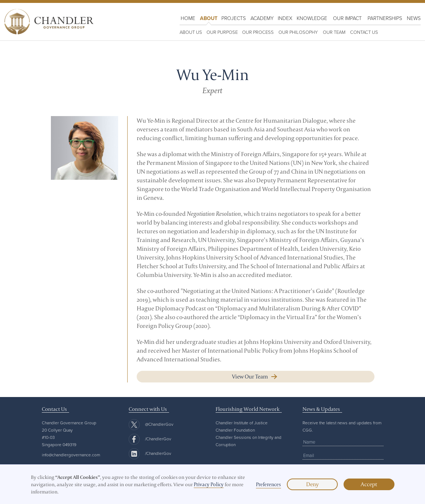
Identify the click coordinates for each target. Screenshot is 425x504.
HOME (188, 18)
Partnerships (385, 18)
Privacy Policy (209, 484)
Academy (262, 18)
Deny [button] (312, 484)
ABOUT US (191, 32)
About (209, 18)
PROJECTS (234, 18)
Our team (334, 32)
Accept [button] (369, 484)
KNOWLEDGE (312, 18)
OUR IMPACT (347, 18)
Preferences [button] (268, 484)
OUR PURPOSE (222, 32)
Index (285, 18)
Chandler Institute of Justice (242, 423)
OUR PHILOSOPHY (298, 32)
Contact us (364, 32)
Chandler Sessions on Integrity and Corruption (248, 441)
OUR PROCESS (258, 32)
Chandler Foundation (235, 430)
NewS (414, 18)
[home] (49, 21)
